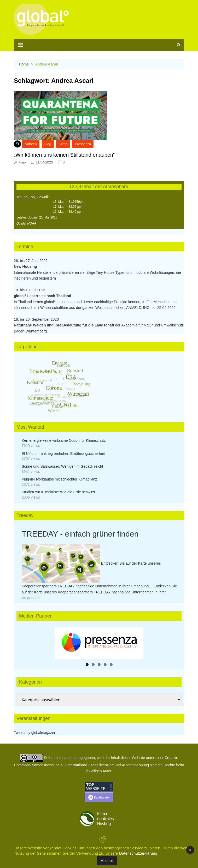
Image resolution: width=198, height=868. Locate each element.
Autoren (31, 144)
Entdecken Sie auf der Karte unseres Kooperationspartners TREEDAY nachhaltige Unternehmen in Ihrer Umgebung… (99, 592)
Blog (48, 144)
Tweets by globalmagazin (34, 733)
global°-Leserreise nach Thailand (43, 296)
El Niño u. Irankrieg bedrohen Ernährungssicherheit (63, 454)
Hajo (22, 162)
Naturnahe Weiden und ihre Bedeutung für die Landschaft (64, 325)
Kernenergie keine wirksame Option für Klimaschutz (64, 440)
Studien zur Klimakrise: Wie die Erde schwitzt (58, 492)
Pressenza (83, 144)
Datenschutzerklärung (138, 853)
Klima (63, 144)
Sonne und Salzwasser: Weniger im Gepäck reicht (62, 466)
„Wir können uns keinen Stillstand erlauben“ (64, 155)
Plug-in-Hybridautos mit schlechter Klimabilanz (59, 479)
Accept (107, 861)
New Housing (25, 266)
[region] (99, 643)
